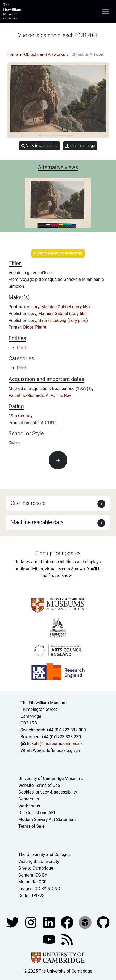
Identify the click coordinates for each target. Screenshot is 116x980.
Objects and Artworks (45, 55)
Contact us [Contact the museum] (29, 799)
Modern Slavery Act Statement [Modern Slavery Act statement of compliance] (47, 820)
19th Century (21, 416)
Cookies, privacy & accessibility (48, 792)
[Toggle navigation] (105, 11)
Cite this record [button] (28, 503)
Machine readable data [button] (37, 522)
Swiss (14, 443)
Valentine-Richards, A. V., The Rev (40, 395)
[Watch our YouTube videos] (49, 939)
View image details (39, 146)
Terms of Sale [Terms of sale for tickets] (31, 826)
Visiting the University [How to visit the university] (39, 861)
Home (12, 55)
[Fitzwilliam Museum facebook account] (49, 922)
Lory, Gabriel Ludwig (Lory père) (58, 320)
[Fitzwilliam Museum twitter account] (13, 922)
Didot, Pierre (35, 327)
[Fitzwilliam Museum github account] (103, 922)
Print (21, 348)
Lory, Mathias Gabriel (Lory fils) (61, 307)
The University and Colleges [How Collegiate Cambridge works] (44, 854)
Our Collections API (37, 813)
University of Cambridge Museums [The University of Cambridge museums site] (51, 778)
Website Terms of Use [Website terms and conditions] (39, 785)
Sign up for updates (58, 553)
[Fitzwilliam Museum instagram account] (31, 922)
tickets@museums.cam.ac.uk (55, 744)
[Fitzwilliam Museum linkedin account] (68, 922)
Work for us (29, 806)
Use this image (80, 146)
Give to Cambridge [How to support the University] (36, 868)
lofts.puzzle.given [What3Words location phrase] (63, 750)
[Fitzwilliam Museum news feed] (67, 939)
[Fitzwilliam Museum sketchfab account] (86, 922)
